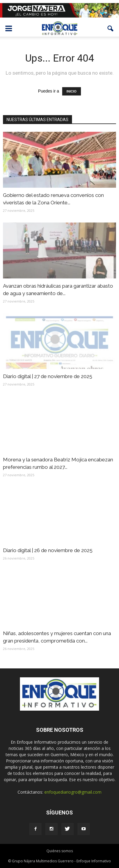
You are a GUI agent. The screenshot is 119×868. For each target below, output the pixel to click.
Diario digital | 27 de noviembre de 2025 (48, 376)
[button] (111, 29)
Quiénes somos (60, 851)
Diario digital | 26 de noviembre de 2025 (48, 550)
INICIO (72, 91)
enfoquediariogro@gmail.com (73, 792)
